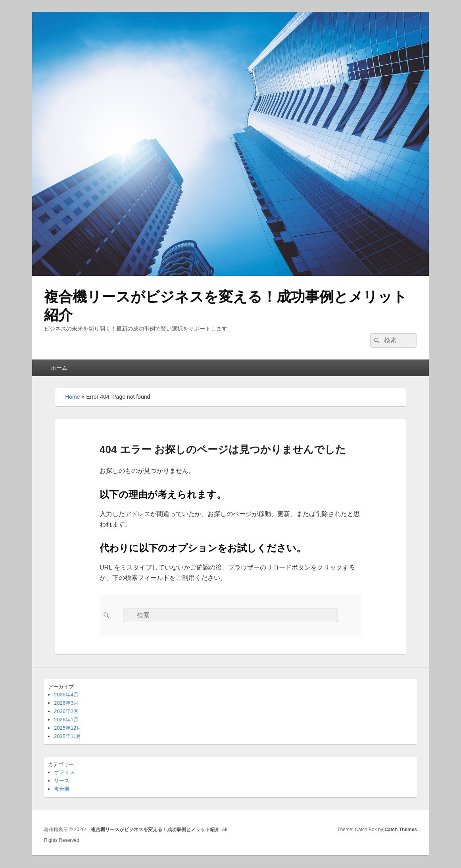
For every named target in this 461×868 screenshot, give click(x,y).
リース (62, 781)
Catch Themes (401, 830)
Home (72, 397)
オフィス (64, 772)
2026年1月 (66, 720)
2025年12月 (68, 728)
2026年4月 (66, 695)
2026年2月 (66, 711)
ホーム (59, 368)
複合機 (62, 789)
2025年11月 (68, 736)
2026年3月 (66, 703)
